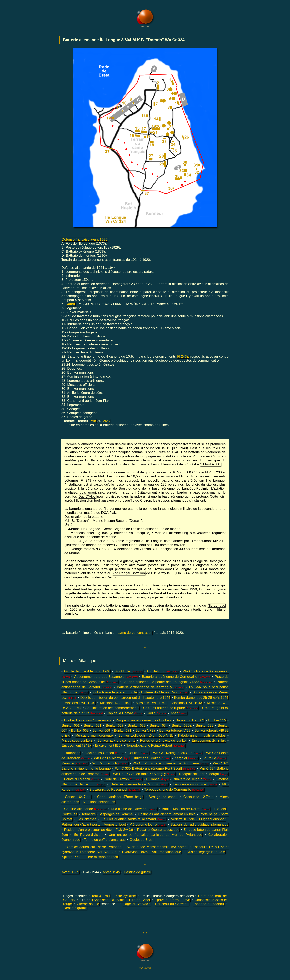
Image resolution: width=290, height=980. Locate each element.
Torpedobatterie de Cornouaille (174, 790)
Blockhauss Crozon (104, 753)
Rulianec (157, 779)
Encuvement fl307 (109, 746)
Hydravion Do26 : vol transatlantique (152, 852)
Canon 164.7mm (78, 797)
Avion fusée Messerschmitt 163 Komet (157, 847)
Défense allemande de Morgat (139, 784)
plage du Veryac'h (137, 904)
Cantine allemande (85, 809)
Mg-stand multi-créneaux (94, 736)
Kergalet (186, 758)
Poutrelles (69, 814)
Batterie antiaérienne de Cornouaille (176, 677)
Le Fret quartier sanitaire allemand (134, 819)
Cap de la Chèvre (125, 713)
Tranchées (72, 753)
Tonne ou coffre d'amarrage (105, 840)
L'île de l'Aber (140, 900)
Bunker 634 (159, 725)
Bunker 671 (123, 730)
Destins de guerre (137, 872)
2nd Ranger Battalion (129, 573)
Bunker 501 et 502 (190, 720)
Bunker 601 (71, 725)
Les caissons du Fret (195, 784)
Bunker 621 (93, 725)
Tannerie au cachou (208, 904)
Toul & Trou (101, 896)
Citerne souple (88, 904)
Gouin (156, 713)
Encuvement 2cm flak (209, 741)
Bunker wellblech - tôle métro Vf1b (146, 736)
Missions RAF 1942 (151, 703)
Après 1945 (111, 872)
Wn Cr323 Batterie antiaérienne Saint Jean (171, 763)
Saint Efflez (129, 671)
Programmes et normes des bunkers (144, 720)
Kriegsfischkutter (192, 774)
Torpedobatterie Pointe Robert (156, 746)
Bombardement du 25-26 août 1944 (201, 698)
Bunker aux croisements (116, 741)
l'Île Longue (216, 605)
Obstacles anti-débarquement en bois (167, 814)
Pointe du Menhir (82, 779)
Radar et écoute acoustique (158, 830)
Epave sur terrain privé (172, 900)
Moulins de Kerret (192, 809)
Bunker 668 (80, 730)
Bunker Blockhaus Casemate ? (88, 720)
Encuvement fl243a (77, 746)
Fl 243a (183, 356)
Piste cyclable (125, 896)
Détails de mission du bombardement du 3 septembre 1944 (125, 698)
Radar (70, 304)
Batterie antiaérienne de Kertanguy (150, 687)
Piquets (220, 809)
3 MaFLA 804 (210, 464)
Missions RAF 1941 (115, 703)
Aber (179, 713)
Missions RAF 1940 (80, 703)
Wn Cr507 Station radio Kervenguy (144, 774)
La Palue (214, 758)
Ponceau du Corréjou (172, 904)
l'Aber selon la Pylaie (109, 900)
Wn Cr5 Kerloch (110, 763)
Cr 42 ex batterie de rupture (171, 708)
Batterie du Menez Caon (165, 692)
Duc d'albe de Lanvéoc (134, 809)
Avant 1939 (70, 872)
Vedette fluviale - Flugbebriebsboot (198, 819)
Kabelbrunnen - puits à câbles (202, 736)
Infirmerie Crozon (152, 758)
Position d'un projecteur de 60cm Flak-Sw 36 (98, 830)
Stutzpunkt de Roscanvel (115, 790)
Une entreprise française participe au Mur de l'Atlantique (155, 835)
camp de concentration (135, 633)
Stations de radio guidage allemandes (199, 824)
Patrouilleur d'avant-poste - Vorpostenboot (94, 824)
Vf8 (94, 421)
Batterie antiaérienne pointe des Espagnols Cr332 (167, 682)
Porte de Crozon (123, 779)
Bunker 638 (205, 725)
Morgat (218, 774)
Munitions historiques (99, 802)
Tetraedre (89, 814)
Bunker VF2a (145, 730)
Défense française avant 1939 (85, 239)
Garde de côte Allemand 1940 (87, 671)
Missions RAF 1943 (187, 703)
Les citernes (87, 819)
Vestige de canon (163, 797)
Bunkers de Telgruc (192, 779)
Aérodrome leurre (148, 824)
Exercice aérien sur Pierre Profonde (93, 847)
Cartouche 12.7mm (199, 797)
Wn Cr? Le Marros (112, 758)
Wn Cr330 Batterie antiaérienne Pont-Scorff (155, 769)
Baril (165, 809)
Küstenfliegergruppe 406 (206, 852)
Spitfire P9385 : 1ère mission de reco (90, 857)
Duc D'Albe (87, 497)
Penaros (75, 763)
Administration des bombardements (112, 708)
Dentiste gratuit (75, 908)
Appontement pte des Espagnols (106, 677)
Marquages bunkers (77, 741)
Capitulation (163, 671)
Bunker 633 (137, 725)
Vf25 (106, 421)
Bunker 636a (182, 725)
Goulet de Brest (142, 840)
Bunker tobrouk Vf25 (175, 730)
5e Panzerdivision (88, 835)
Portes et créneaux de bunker (163, 741)
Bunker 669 (101, 730)
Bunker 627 (115, 725)
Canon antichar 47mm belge (120, 797)
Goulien (138, 753)
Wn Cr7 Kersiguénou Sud (177, 753)
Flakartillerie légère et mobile (115, 692)
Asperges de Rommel (117, 814)
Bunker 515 (217, 720)
